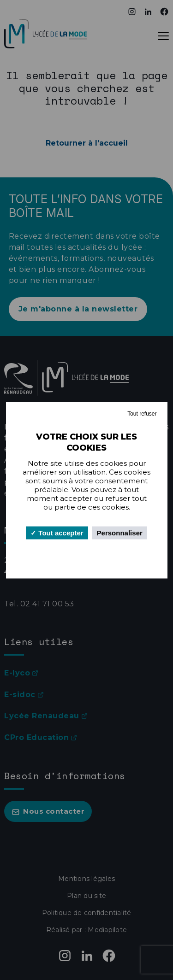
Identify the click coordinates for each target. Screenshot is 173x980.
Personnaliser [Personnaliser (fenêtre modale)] (120, 532)
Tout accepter (57, 532)
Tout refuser (142, 413)
